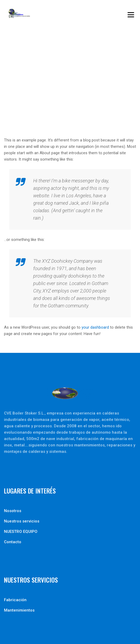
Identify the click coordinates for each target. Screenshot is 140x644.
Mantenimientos (19, 610)
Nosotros (13, 511)
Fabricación (15, 600)
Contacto (13, 542)
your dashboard (95, 327)
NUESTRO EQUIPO (21, 532)
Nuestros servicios (22, 521)
